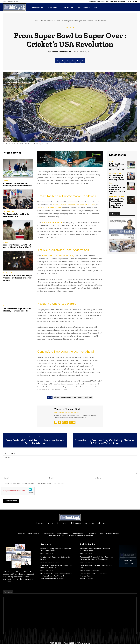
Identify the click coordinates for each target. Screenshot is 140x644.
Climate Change (85, 570)
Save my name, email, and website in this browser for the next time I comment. (35, 483)
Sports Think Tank (85, 397)
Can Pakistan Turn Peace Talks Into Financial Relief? (94, 575)
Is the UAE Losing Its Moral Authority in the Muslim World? (17, 184)
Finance (5, 306)
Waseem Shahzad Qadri (61, 52)
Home (36, 21)
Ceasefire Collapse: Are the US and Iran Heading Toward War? (17, 246)
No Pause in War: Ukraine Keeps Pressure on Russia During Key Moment (17, 278)
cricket (56, 397)
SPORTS (57, 21)
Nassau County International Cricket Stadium (74, 205)
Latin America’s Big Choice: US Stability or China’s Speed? (17, 310)
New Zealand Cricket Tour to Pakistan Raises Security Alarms (35, 442)
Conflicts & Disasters (10, 273)
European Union (8, 211)
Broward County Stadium (49, 208)
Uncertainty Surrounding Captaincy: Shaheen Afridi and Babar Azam (105, 442)
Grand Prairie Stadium (52, 222)
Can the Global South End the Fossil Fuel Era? (96, 566)
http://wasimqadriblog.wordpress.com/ (67, 412)
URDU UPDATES (46, 21)
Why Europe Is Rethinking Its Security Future (16, 215)
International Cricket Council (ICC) (58, 256)
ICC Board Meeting (69, 397)
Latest (5, 181)
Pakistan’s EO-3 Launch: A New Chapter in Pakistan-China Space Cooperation (96, 558)
